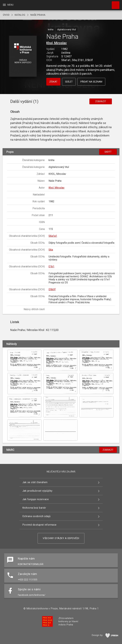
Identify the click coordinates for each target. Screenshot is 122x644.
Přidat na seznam (91, 82)
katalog (20, 15)
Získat (53, 82)
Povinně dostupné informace (39, 525)
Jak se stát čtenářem (35, 482)
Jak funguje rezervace (36, 499)
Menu (8, 5)
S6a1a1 (53, 236)
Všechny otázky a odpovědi (61, 538)
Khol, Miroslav (56, 43)
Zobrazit (101, 101)
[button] (23, 56)
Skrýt (108, 152)
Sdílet (69, 82)
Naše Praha (38, 15)
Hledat (114, 4)
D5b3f (52, 289)
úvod (6, 15)
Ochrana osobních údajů (36, 516)
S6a (51, 250)
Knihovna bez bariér (34, 508)
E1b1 (51, 266)
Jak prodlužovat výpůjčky (37, 491)
